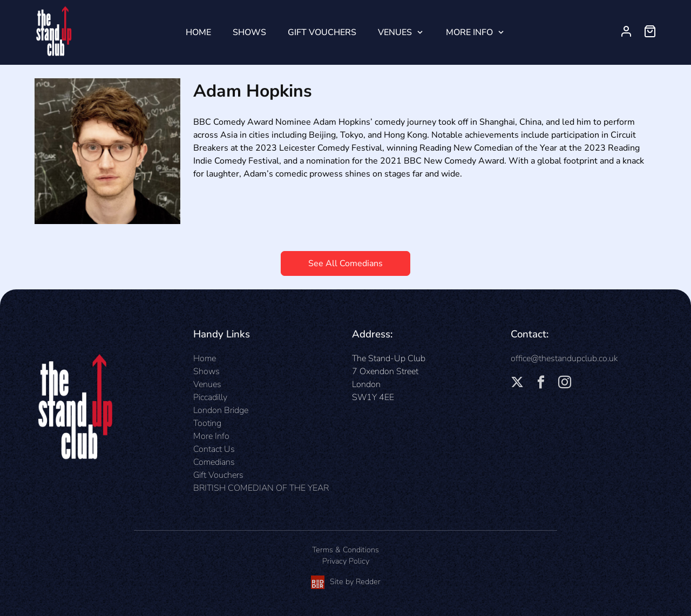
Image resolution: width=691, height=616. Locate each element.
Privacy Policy (346, 561)
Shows (249, 32)
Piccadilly (210, 397)
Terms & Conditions (345, 550)
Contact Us (214, 449)
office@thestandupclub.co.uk (564, 358)
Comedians (214, 462)
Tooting (207, 423)
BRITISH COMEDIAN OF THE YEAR (261, 488)
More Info (469, 32)
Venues (395, 32)
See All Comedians (345, 263)
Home (198, 32)
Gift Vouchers (322, 32)
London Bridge (221, 410)
